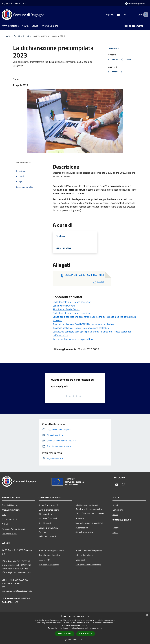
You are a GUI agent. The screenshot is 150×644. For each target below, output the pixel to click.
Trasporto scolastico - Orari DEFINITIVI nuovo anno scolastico (83, 324)
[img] (37, 162)
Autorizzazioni (82, 528)
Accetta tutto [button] (65, 634)
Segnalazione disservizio (49, 555)
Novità (17, 36)
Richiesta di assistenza (49, 565)
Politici (5, 524)
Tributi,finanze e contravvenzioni (90, 513)
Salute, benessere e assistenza (89, 523)
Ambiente (80, 518)
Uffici (4, 515)
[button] (75, 639)
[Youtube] (115, 15)
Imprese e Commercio (48, 518)
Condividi (115, 48)
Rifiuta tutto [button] (86, 633)
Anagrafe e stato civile (49, 505)
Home (7, 36)
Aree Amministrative (11, 510)
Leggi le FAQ (44, 560)
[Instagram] (122, 15)
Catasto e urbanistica (48, 528)
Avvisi (26, 36)
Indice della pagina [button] (24, 162)
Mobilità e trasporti (47, 536)
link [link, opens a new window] (101, 628)
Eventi (115, 532)
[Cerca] (145, 15)
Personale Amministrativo (13, 529)
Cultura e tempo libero (49, 510)
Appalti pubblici (45, 523)
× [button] (147, 615)
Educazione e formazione (87, 505)
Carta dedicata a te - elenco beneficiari (72, 302)
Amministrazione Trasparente (89, 550)
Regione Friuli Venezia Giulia (14, 3)
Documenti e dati (9, 534)
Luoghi (116, 528)
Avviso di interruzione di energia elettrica (73, 339)
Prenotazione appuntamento (51, 550)
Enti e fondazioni (9, 519)
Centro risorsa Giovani (64, 306)
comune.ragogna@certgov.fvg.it (17, 591)
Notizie (116, 505)
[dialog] (75, 628)
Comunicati (118, 510)
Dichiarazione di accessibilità (88, 565)
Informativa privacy (84, 555)
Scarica (98, 282)
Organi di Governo (10, 505)
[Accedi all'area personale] (135, 4)
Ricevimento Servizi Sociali (66, 309)
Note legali (80, 560)
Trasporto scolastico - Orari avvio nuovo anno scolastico (81, 328)
